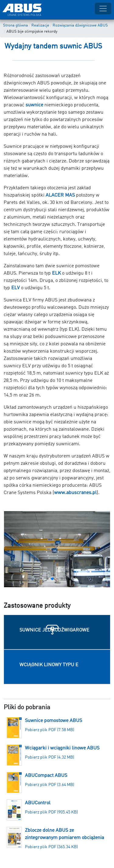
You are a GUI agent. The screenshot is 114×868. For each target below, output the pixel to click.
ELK (56, 273)
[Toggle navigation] (103, 9)
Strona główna (16, 25)
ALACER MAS (60, 195)
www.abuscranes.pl (75, 493)
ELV (16, 288)
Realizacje (40, 25)
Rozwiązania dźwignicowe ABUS (80, 25)
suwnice (34, 105)
